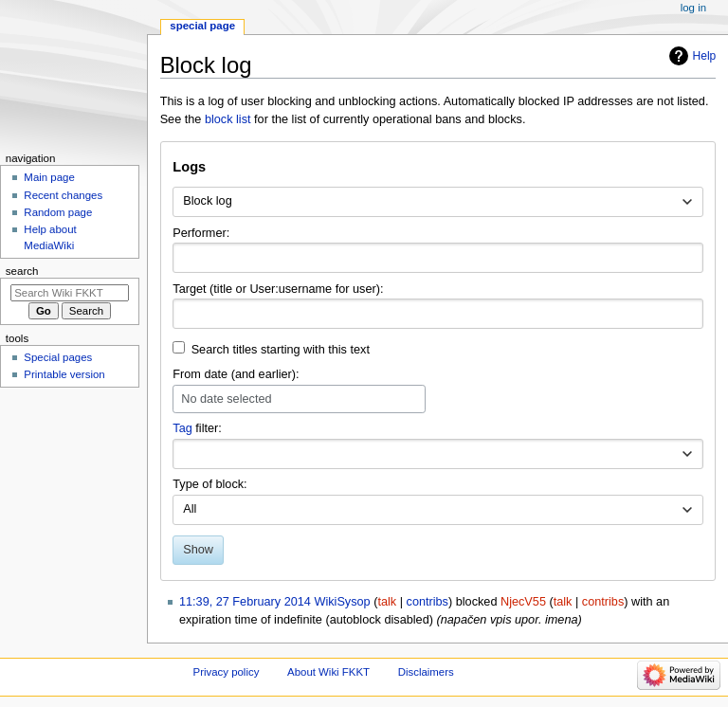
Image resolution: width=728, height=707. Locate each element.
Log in (693, 8)
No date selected (226, 399)
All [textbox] (190, 509)
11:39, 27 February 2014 (245, 602)
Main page (49, 177)
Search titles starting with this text (281, 350)
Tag (182, 428)
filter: (197, 428)
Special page (202, 26)
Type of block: (209, 484)
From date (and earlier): (236, 374)
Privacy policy (227, 672)
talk (387, 602)
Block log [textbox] (207, 201)
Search (22, 271)
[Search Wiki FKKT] (70, 293)
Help (705, 56)
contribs (428, 602)
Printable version (64, 374)
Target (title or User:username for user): (278, 289)
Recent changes (63, 195)
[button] (687, 454)
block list (228, 119)
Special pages (58, 357)
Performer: (201, 233)
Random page (58, 212)
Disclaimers (426, 672)
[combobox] (437, 202)
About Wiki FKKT (328, 672)
